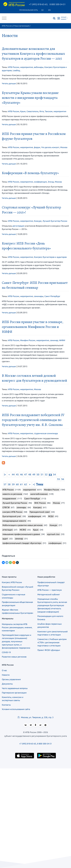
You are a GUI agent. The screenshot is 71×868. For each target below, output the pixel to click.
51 (42, 474)
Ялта (42, 111)
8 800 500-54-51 (58, 4)
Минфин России (28, 340)
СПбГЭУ (6, 507)
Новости (6, 675)
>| (34, 484)
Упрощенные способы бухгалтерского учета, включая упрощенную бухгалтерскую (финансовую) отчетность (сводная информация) (52, 605)
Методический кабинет (49, 594)
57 (5, 484)
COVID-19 (6, 652)
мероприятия (27, 67)
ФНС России (40, 503)
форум (37, 147)
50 (38, 474)
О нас (4, 670)
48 (30, 474)
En (49, 10)
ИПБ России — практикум (50, 590)
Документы (7, 684)
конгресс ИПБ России (12, 512)
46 (21, 474)
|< (5, 474)
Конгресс (37, 507)
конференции (55, 543)
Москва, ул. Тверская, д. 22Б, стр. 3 (35, 717)
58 (9, 484)
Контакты (6, 705)
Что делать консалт (50, 147)
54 (54, 474)
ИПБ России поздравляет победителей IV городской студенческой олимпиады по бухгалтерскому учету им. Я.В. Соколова (33, 420)
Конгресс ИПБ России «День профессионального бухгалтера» (26, 246)
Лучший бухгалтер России (55, 221)
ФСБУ (51, 516)
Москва (64, 147)
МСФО (23, 530)
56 (63, 479)
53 (50, 475)
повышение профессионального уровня (21, 534)
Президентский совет (40, 512)
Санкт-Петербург (52, 296)
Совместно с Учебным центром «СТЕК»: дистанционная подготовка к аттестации (52, 642)
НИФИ (62, 340)
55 (59, 479)
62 (26, 484)
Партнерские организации (14, 693)
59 (13, 484)
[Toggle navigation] (4, 18)
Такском (49, 111)
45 (17, 474)
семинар (54, 340)
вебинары (39, 67)
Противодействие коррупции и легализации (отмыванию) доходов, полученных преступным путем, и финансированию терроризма (17, 641)
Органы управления (11, 679)
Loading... (17, 70)
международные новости (14, 521)
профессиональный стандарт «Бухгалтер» (22, 543)
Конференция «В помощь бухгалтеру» (30, 173)
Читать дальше (9, 83)
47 (26, 474)
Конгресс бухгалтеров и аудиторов (50, 257)
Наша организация (22, 26)
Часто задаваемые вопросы (15, 688)
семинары (39, 296)
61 (21, 484)
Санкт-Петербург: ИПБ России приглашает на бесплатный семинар (35, 285)
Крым (23, 111)
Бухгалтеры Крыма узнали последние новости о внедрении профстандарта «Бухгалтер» (30, 98)
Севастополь (33, 111)
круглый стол (53, 534)
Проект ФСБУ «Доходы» (49, 650)
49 (34, 474)
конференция (40, 182)
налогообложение (39, 494)
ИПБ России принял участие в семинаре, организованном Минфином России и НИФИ (33, 327)
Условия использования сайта (16, 709)
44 (13, 474)
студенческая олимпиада (46, 433)
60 (17, 484)
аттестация (8, 530)
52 (46, 474)
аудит (5, 539)
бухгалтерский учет (12, 516)
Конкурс (38, 221)
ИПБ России (7, 26)
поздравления (9, 499)
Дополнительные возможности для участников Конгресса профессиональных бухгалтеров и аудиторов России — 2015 (33, 54)
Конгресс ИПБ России (12, 582)
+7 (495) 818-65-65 (38, 4)
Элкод (51, 182)
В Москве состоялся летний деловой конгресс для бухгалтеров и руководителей (34, 378)
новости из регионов (12, 494)
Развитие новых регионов (14, 657)
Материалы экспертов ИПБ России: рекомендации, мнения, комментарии (17, 627)
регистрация (18, 226)
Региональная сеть (29, 10)
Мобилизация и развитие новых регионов (23, 525)
